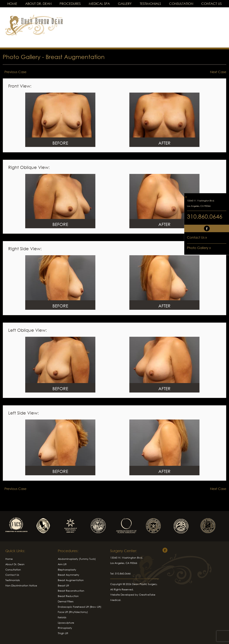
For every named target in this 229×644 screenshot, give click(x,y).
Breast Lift (63, 585)
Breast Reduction (68, 596)
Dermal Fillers (66, 601)
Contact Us (211, 4)
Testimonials (150, 4)
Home (12, 4)
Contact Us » (197, 237)
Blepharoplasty (67, 570)
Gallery (125, 4)
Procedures (70, 4)
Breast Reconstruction (71, 591)
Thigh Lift (63, 633)
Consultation (181, 4)
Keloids (62, 617)
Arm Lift (62, 564)
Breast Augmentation (75, 57)
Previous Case (15, 72)
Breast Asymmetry (69, 575)
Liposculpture (66, 623)
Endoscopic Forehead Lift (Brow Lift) (80, 607)
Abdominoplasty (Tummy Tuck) (77, 559)
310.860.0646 (205, 216)
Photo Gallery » (199, 248)
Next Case (218, 72)
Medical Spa (99, 4)
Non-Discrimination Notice (21, 585)
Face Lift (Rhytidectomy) (73, 612)
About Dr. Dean (38, 4)
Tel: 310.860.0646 (120, 573)
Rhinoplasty (65, 628)
